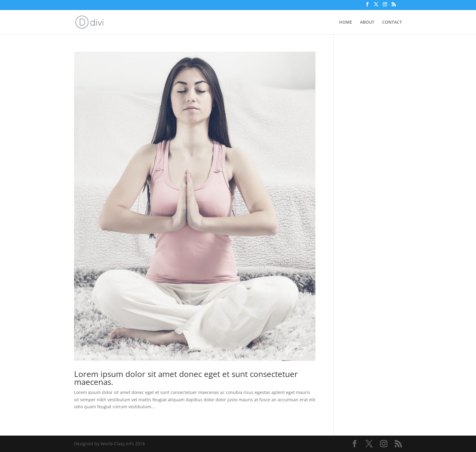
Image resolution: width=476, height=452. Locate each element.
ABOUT (367, 22)
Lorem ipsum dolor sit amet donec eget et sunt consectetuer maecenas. (186, 378)
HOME (346, 22)
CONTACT (392, 22)
